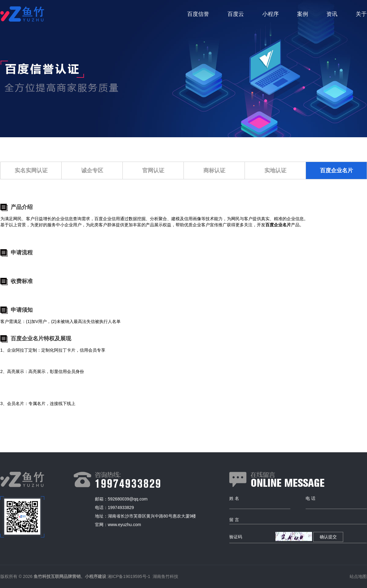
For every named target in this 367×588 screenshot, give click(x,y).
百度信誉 (198, 14)
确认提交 (328, 537)
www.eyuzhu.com (124, 525)
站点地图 (358, 576)
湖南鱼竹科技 (165, 576)
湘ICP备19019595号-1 (129, 576)
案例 (303, 14)
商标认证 (214, 170)
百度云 (236, 14)
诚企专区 (92, 170)
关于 (361, 14)
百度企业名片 (336, 170)
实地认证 (275, 170)
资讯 (332, 14)
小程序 (271, 14)
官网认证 (153, 170)
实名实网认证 (31, 170)
